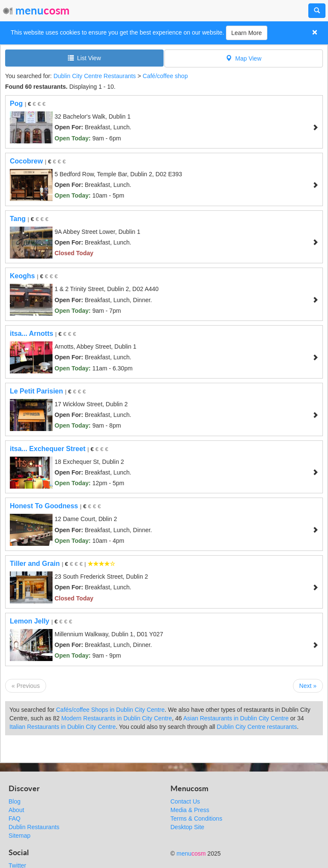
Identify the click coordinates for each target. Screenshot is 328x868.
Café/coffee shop (165, 76)
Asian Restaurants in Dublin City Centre (236, 718)
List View (85, 58)
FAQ (15, 818)
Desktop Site (187, 827)
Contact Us (185, 801)
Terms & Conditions (196, 818)
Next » (308, 686)
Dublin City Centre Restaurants (95, 76)
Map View (244, 58)
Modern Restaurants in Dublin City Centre (116, 718)
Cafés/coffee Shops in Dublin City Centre (110, 710)
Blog (15, 801)
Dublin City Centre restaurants (257, 727)
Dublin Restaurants (34, 827)
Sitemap (19, 836)
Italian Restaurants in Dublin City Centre (63, 727)
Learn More (247, 33)
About (16, 810)
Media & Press (190, 810)
